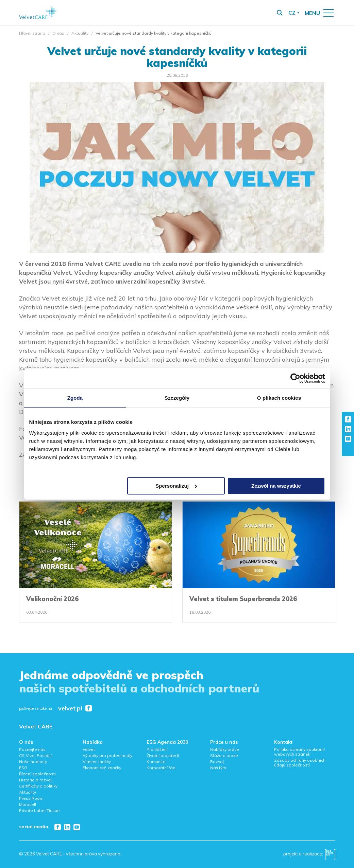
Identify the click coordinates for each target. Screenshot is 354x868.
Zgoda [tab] (75, 398)
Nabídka (93, 742)
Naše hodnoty (33, 762)
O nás (58, 33)
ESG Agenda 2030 (167, 742)
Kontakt (283, 742)
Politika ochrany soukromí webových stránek (299, 752)
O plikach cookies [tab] (279, 398)
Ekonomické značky (102, 768)
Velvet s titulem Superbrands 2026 (243, 599)
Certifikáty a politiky (38, 786)
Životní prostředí (163, 755)
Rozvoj (217, 762)
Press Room (31, 798)
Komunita (156, 762)
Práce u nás (224, 742)
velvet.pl (70, 709)
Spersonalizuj (176, 486)
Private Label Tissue (39, 810)
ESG (23, 768)
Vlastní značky (97, 762)
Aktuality (80, 33)
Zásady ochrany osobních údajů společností (300, 763)
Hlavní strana (32, 33)
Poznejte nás (32, 749)
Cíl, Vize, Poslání (35, 755)
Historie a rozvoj (35, 780)
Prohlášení (157, 749)
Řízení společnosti (37, 774)
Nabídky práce (225, 749)
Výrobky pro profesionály (107, 755)
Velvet (89, 749)
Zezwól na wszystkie (276, 486)
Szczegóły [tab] (177, 398)
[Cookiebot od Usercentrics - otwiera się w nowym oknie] (295, 378)
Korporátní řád (161, 768)
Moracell (28, 804)
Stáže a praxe (224, 755)
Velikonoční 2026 (52, 599)
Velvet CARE (36, 726)
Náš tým (218, 768)
